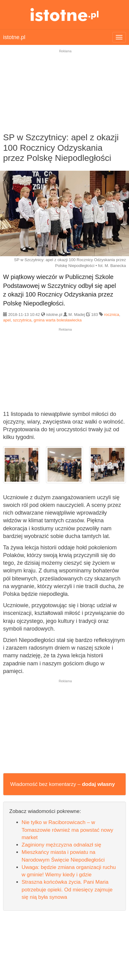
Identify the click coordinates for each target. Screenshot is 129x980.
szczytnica (22, 320)
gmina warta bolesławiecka (58, 320)
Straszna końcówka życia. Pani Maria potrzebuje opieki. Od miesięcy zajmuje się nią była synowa (67, 890)
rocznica (112, 315)
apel (7, 320)
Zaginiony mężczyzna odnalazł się (61, 845)
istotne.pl (65, 15)
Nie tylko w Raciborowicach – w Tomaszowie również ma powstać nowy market (67, 830)
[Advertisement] (64, 95)
